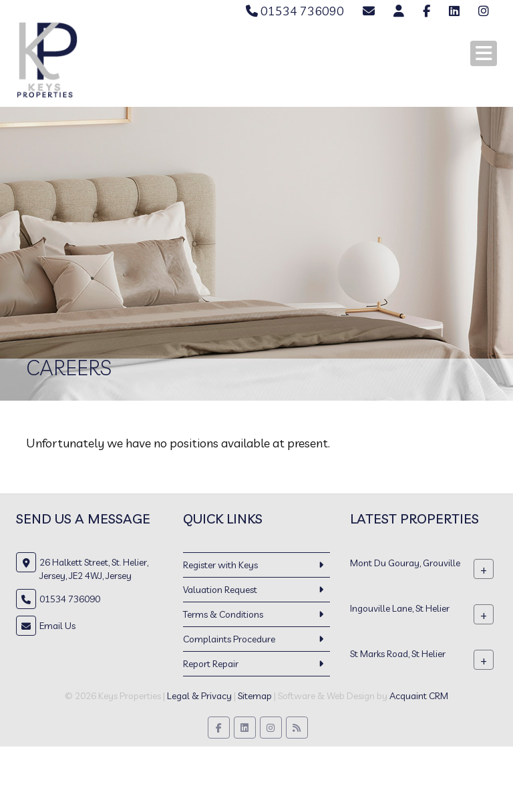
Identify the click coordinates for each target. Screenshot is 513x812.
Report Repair (211, 664)
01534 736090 (295, 11)
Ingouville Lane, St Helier (400, 608)
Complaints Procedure (229, 639)
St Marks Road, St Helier (398, 653)
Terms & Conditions (223, 614)
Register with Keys (220, 565)
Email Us (57, 626)
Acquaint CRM (419, 696)
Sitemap (255, 696)
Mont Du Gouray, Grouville (405, 562)
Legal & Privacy (199, 696)
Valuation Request (220, 590)
